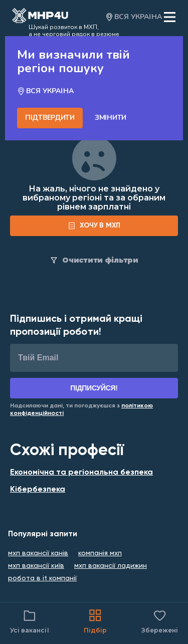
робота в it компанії (42, 578)
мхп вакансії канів (38, 553)
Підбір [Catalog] (95, 621)
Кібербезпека (38, 490)
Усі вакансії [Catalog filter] (30, 621)
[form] (94, 226)
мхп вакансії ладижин (111, 566)
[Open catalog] (40, 17)
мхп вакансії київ (36, 566)
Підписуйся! (94, 388)
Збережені (160, 621)
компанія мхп (100, 553)
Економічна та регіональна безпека (81, 473)
